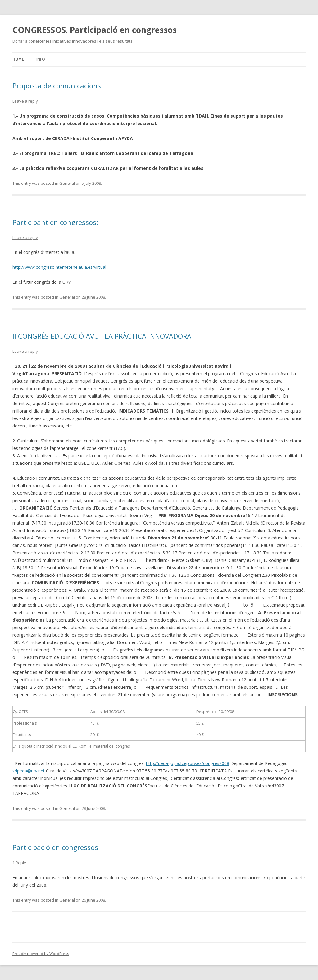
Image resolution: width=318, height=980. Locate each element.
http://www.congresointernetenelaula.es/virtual (59, 267)
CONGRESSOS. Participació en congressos (95, 30)
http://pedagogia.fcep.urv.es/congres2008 (188, 763)
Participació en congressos (55, 847)
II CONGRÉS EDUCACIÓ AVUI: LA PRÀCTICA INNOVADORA (102, 336)
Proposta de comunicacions (57, 86)
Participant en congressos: (55, 222)
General (67, 183)
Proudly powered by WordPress (41, 954)
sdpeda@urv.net (29, 771)
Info (41, 59)
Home (18, 59)
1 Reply (19, 863)
